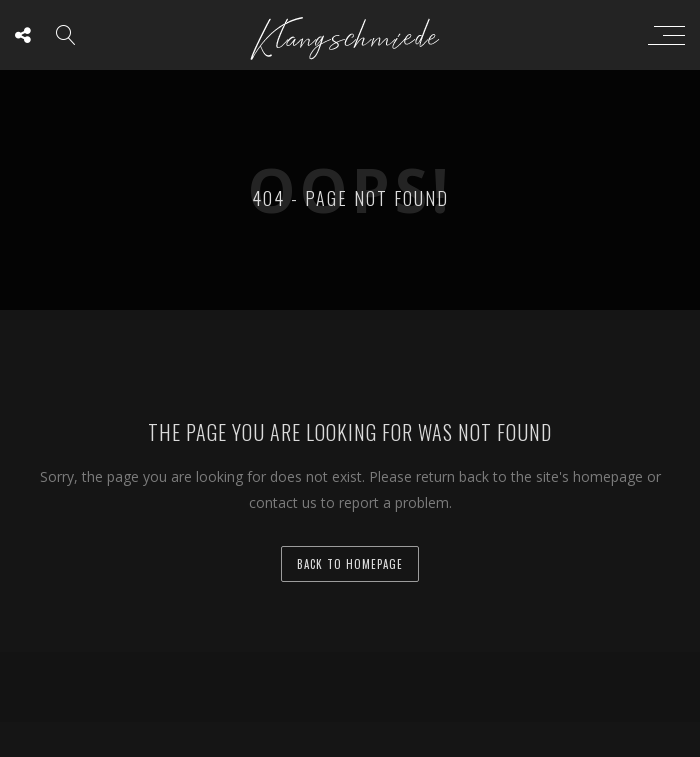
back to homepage (350, 564)
